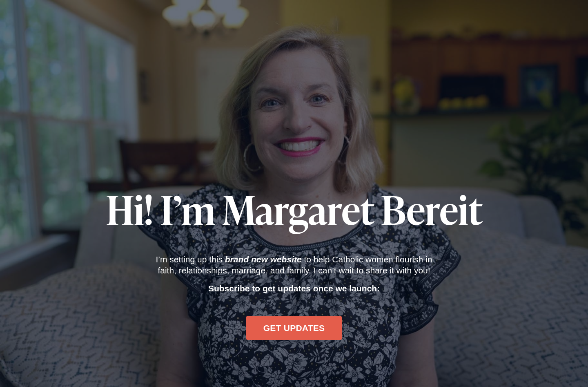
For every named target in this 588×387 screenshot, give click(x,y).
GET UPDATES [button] (294, 328)
